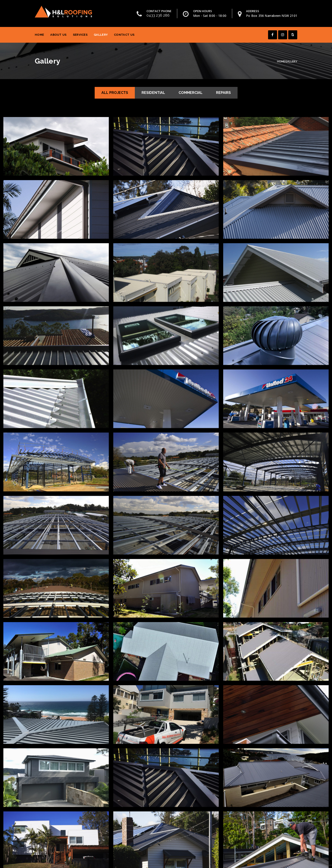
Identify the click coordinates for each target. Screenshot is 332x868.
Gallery (101, 35)
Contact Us (124, 35)
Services (80, 35)
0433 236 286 (158, 15)
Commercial (191, 93)
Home (39, 35)
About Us (58, 35)
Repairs (223, 93)
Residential (153, 93)
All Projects (115, 93)
